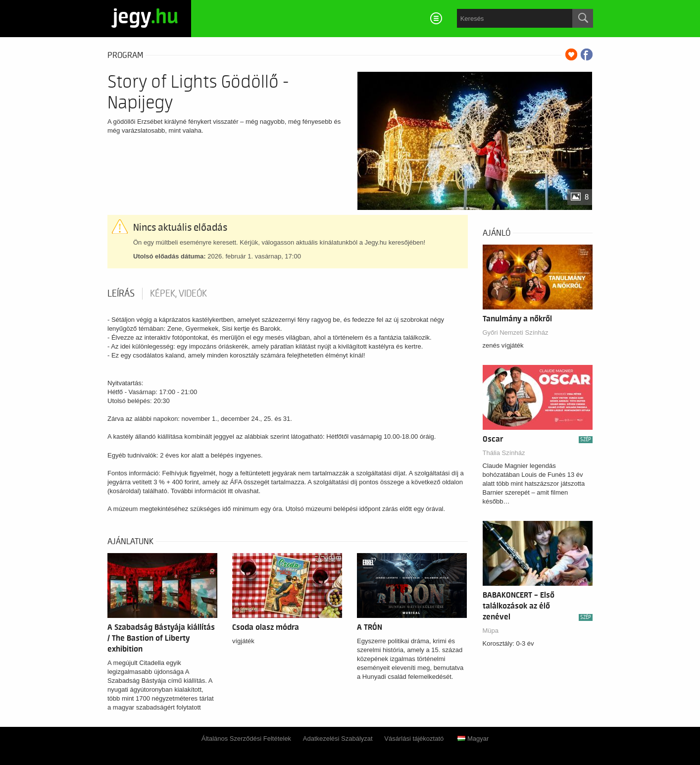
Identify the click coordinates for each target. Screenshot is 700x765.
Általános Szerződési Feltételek (246, 739)
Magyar (473, 739)
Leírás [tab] (121, 294)
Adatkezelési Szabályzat (338, 739)
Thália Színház (504, 453)
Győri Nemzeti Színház (516, 332)
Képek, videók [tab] (178, 294)
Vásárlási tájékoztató (414, 739)
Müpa (491, 631)
